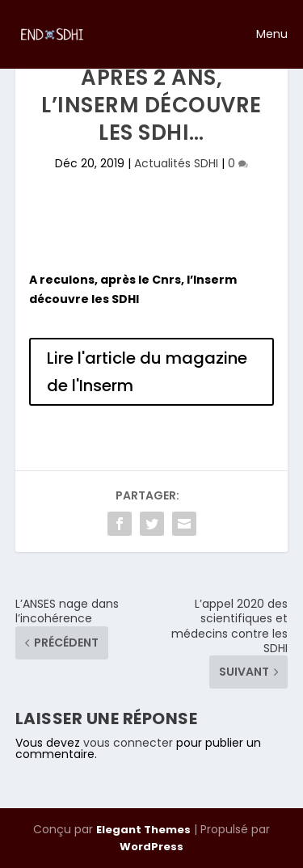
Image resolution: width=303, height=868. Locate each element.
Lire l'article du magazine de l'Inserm (147, 372)
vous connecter (128, 743)
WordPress (151, 847)
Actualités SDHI (176, 163)
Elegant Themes (143, 830)
